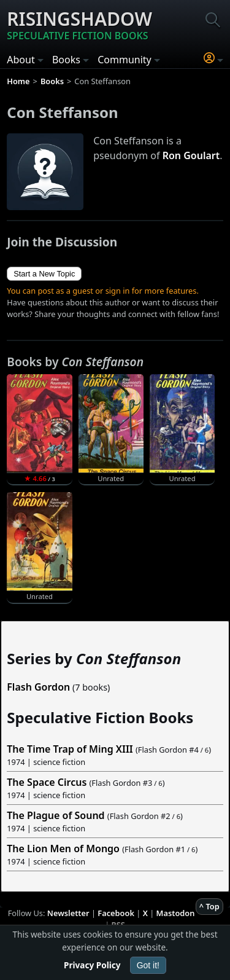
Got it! (148, 965)
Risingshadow (79, 25)
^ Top (209, 906)
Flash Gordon (38, 687)
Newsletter (68, 913)
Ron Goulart (191, 155)
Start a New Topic (44, 274)
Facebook (116, 913)
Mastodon (176, 913)
